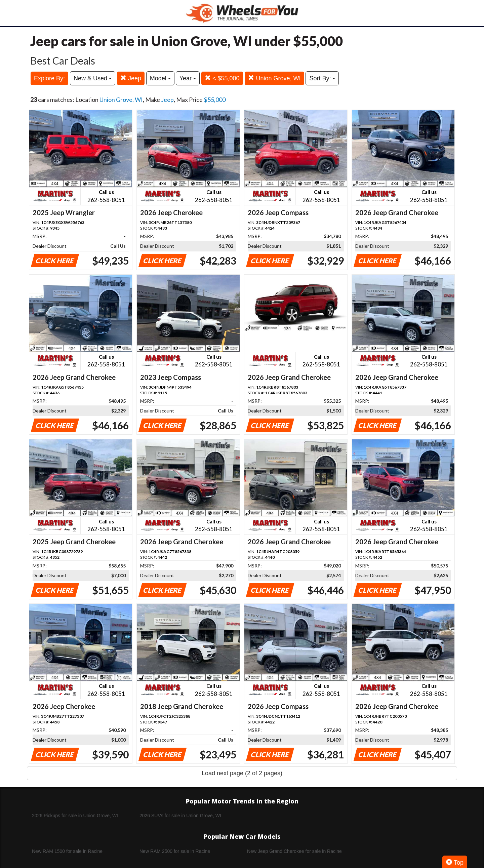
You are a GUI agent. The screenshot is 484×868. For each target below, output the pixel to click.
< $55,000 (222, 78)
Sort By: (322, 78)
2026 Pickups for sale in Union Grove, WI (75, 816)
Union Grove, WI (274, 78)
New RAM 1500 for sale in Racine (67, 851)
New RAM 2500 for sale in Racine (175, 851)
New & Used (93, 78)
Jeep (131, 78)
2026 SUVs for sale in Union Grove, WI (180, 816)
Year (188, 78)
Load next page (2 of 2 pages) (242, 773)
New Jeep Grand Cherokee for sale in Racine (294, 851)
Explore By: (49, 78)
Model (160, 78)
